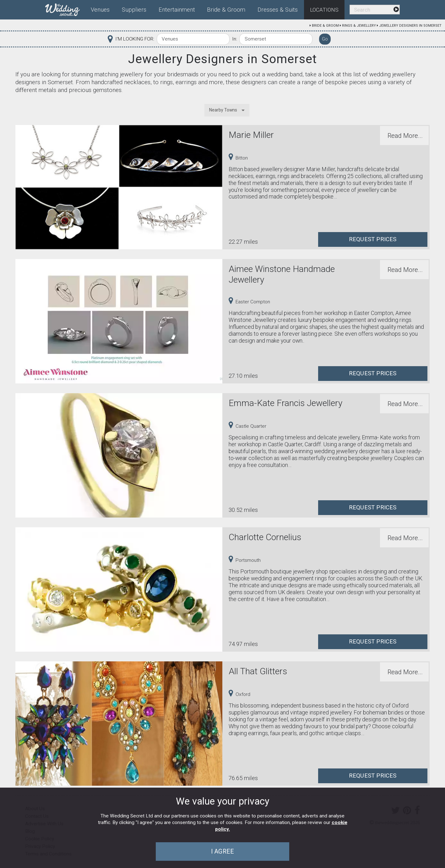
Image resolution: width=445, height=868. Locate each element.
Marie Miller (251, 135)
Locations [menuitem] (324, 10)
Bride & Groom (325, 26)
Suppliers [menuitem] (134, 10)
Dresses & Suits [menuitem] (278, 10)
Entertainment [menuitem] (177, 10)
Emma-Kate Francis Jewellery (285, 403)
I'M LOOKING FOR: (135, 39)
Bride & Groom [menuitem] (226, 10)
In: (235, 39)
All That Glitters (258, 671)
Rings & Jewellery (359, 26)
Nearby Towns (223, 110)
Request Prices (373, 239)
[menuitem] (65, 8)
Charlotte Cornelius (265, 537)
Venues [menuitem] (100, 10)
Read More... (405, 136)
